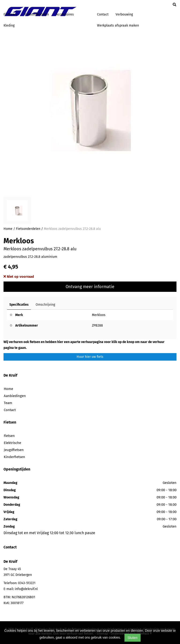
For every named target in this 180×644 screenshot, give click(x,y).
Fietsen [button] (11, 14)
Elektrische (12, 443)
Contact (103, 14)
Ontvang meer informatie (90, 287)
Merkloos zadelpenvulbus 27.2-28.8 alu (72, 229)
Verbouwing (124, 14)
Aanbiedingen (15, 396)
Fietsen (9, 436)
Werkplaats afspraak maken (118, 25)
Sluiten (133, 638)
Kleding (9, 25)
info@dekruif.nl (26, 589)
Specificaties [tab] (19, 305)
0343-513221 (27, 583)
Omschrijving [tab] (45, 305)
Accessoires (65, 14)
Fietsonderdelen (37, 14)
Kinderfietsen (14, 457)
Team (8, 403)
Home (8, 229)
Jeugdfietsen (14, 450)
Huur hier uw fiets (90, 357)
